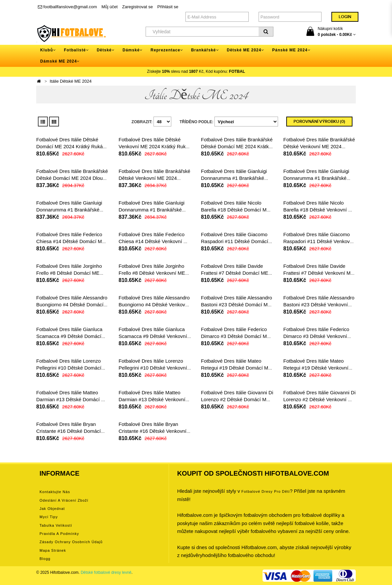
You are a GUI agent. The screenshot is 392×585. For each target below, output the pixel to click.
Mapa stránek (53, 550)
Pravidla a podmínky (59, 534)
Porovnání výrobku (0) (319, 122)
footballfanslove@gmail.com (67, 7)
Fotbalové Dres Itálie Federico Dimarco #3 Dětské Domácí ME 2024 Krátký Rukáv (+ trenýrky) (236, 336)
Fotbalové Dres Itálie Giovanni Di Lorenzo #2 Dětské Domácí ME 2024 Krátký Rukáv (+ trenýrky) (237, 399)
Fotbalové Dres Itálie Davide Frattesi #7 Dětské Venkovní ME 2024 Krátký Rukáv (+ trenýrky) (319, 273)
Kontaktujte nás (55, 492)
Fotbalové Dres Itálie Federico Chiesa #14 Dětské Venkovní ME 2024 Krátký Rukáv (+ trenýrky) (155, 241)
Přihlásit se (168, 7)
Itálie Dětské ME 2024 (71, 81)
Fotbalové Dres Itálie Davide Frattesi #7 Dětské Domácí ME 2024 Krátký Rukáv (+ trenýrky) (235, 273)
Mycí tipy (49, 517)
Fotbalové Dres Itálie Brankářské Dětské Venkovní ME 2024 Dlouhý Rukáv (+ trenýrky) (154, 178)
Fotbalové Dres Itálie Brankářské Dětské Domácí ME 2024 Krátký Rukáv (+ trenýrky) (237, 146)
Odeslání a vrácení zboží (64, 500)
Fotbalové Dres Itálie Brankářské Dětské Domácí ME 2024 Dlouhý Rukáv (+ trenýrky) (72, 178)
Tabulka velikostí (56, 525)
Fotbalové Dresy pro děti (266, 491)
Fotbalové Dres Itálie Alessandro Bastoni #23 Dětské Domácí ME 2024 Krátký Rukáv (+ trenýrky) (237, 305)
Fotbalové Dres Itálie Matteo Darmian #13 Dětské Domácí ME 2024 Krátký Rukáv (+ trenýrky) (72, 399)
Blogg (45, 559)
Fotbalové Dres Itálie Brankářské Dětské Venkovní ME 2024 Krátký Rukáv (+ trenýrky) (319, 146)
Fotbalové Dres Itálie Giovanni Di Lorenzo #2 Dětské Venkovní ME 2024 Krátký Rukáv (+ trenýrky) (319, 399)
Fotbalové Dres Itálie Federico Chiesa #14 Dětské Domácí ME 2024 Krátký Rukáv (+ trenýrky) (71, 241)
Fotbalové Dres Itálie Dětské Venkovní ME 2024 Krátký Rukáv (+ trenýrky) (155, 146)
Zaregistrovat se (138, 7)
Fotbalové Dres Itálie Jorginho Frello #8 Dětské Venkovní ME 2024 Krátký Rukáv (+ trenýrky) (153, 273)
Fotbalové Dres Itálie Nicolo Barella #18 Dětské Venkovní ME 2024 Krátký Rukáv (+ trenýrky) (319, 210)
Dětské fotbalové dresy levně (106, 572)
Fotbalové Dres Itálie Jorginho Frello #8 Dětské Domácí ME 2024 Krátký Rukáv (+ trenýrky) (70, 273)
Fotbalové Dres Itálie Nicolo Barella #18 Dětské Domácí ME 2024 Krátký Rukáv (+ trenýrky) (235, 210)
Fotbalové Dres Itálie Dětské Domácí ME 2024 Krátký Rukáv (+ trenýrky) (71, 146)
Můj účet (110, 7)
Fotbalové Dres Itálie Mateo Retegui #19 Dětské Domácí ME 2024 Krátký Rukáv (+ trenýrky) (236, 368)
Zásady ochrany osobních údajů (71, 542)
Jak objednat (52, 509)
